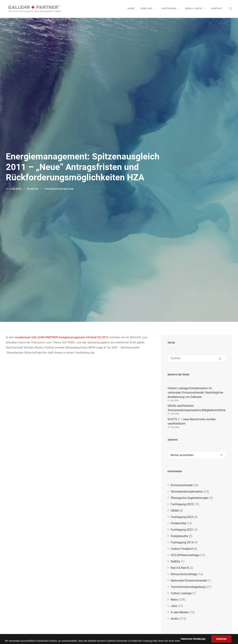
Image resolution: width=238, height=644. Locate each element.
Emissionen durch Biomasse (195, 640)
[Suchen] (197, 304)
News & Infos (195, 9)
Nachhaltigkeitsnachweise (219, 606)
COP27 (183, 632)
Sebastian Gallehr (62, 177)
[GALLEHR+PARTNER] (36, 9)
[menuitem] (131, 9)
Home (131, 9)
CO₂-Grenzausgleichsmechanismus (187, 611)
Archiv (34, 177)
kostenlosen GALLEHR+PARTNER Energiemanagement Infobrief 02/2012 (62, 283)
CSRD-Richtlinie (211, 620)
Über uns (148, 9)
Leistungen (170, 9)
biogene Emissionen (188, 620)
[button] (231, 9)
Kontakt (217, 9)
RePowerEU (202, 623)
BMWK (195, 632)
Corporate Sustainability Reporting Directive (195, 628)
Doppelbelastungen (189, 606)
